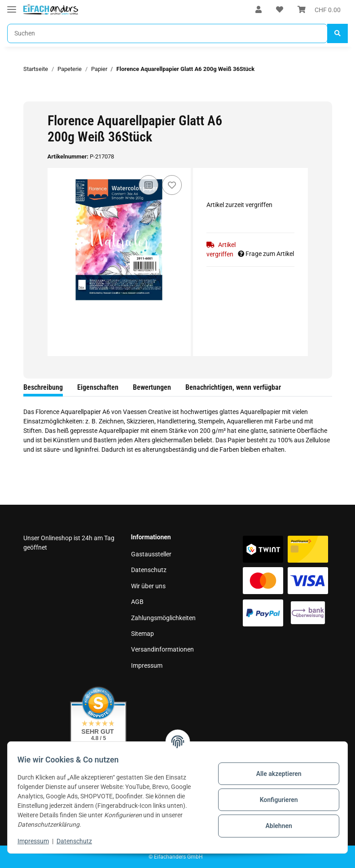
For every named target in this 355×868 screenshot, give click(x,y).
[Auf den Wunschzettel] (172, 185)
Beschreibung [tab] (43, 387)
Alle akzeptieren (274, 774)
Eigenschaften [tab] (98, 387)
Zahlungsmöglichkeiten (163, 618)
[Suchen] (167, 33)
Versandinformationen (162, 649)
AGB (137, 602)
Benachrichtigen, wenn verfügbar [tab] (233, 387)
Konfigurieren (274, 800)
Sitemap (142, 634)
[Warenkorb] (319, 10)
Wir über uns (148, 586)
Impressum (147, 665)
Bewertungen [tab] (152, 387)
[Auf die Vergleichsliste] (149, 185)
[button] (259, 10)
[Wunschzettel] (280, 10)
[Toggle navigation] (12, 6)
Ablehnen (274, 826)
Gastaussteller (151, 554)
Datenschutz (149, 570)
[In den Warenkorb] (31, 97)
